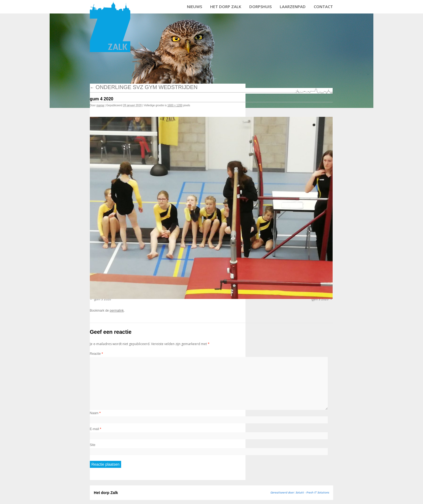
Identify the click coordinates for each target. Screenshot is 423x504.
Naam (95, 413)
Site (93, 445)
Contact (323, 6)
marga (100, 105)
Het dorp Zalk (226, 6)
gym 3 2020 (320, 299)
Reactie (96, 354)
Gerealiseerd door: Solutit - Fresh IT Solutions (300, 492)
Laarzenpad (293, 6)
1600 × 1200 (175, 105)
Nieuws (195, 6)
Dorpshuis (260, 6)
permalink (117, 311)
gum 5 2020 (102, 299)
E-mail (95, 429)
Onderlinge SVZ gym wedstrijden (144, 87)
